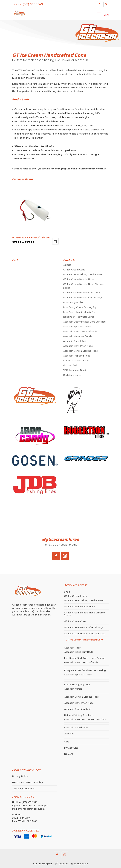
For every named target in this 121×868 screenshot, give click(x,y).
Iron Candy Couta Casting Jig (80, 307)
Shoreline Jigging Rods (77, 685)
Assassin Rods (72, 648)
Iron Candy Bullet (73, 302)
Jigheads (69, 734)
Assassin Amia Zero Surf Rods (80, 331)
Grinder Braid (71, 365)
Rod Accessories (73, 375)
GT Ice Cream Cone (74, 270)
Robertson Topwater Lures (79, 317)
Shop (67, 592)
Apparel (68, 265)
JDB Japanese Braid (75, 370)
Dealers (69, 754)
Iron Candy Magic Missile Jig (79, 312)
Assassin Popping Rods (77, 356)
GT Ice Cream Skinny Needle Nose (83, 274)
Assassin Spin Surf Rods (77, 327)
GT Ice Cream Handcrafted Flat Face (85, 634)
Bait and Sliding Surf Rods (79, 715)
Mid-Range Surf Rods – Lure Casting (85, 658)
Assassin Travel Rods (75, 341)
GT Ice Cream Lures (75, 596)
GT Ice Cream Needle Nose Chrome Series (84, 614)
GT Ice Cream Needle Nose (79, 279)
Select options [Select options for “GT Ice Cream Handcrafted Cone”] (55, 241)
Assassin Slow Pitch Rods (78, 346)
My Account (71, 748)
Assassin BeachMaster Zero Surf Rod (84, 322)
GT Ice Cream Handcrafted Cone (82, 293)
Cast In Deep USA (44, 864)
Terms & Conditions (23, 789)
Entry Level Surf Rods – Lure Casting (85, 670)
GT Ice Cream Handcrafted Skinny (82, 298)
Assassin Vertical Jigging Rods (80, 351)
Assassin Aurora (73, 689)
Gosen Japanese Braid (76, 361)
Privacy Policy (20, 776)
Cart (66, 742)
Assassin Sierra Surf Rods (78, 336)
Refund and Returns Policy (27, 782)
